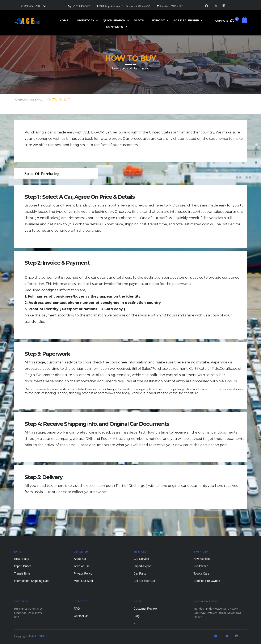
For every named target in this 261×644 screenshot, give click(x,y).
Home (64, 20)
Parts (139, 20)
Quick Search (114, 20)
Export (159, 20)
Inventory (86, 20)
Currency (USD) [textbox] (30, 6)
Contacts (115, 27)
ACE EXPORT (40, 636)
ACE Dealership (186, 20)
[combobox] (33, 6)
